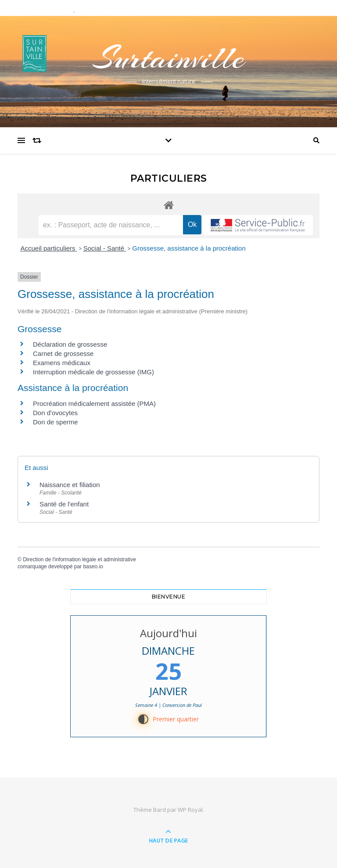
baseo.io (93, 567)
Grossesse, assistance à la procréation (189, 248)
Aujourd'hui (168, 633)
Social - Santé (105, 248)
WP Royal (190, 810)
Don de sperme (56, 422)
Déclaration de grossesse (70, 344)
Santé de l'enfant (64, 504)
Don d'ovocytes (55, 413)
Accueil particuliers (49, 248)
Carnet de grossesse (63, 353)
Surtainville (168, 58)
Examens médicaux (62, 363)
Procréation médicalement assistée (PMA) (94, 404)
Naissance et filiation (70, 485)
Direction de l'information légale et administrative (79, 560)
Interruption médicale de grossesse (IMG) (93, 372)
